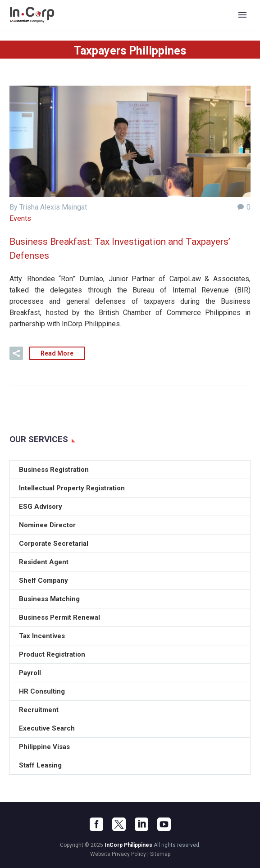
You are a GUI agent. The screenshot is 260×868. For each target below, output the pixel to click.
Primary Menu (242, 15)
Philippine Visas (44, 747)
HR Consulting (42, 691)
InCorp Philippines (128, 845)
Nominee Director (47, 525)
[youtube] (164, 824)
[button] (16, 353)
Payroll (30, 673)
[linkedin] (141, 824)
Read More (57, 353)
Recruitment (39, 710)
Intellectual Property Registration (72, 488)
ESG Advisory (41, 507)
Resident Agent (44, 562)
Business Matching (49, 599)
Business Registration (54, 470)
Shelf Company (43, 580)
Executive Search (47, 728)
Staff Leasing (40, 765)
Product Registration (52, 654)
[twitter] (119, 824)
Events (20, 218)
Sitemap (160, 854)
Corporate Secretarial (54, 544)
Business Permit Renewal (59, 617)
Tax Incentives (42, 636)
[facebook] (96, 824)
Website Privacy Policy (118, 854)
